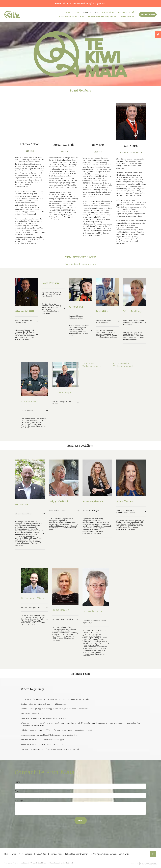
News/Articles (108, 12)
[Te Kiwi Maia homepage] (20, 14)
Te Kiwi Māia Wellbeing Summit (103, 16)
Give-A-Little (128, 16)
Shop (77, 12)
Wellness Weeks (148, 14)
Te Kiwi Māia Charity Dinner (71, 16)
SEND (80, 820)
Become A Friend (126, 12)
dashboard (24, 863)
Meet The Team (90, 12)
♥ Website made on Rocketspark (61, 863)
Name (17, 782)
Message (19, 801)
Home (68, 12)
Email (17, 791)
